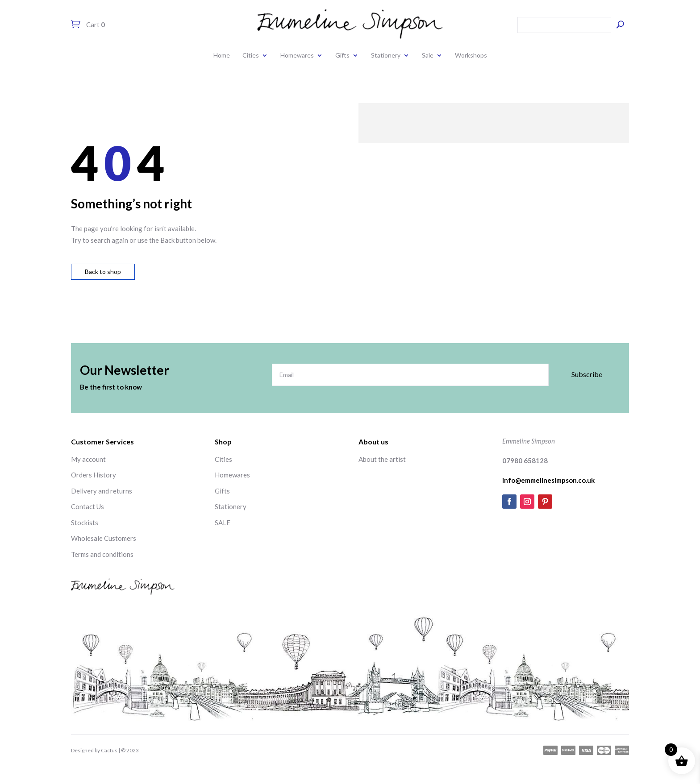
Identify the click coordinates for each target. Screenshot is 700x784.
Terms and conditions (102, 554)
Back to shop (103, 272)
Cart (95, 25)
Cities (251, 55)
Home (222, 55)
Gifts (342, 55)
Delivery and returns (102, 491)
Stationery (386, 55)
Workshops (471, 55)
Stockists (85, 523)
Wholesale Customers (104, 538)
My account (88, 459)
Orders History (94, 475)
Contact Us (87, 506)
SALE (223, 523)
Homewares (297, 55)
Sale (428, 55)
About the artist (382, 459)
